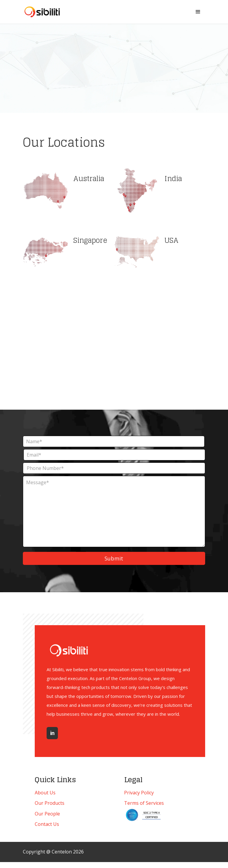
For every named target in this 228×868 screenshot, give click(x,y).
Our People (47, 814)
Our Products (50, 803)
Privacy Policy (139, 793)
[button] (198, 12)
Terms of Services (144, 803)
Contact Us (47, 824)
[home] (42, 12)
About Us (45, 793)
